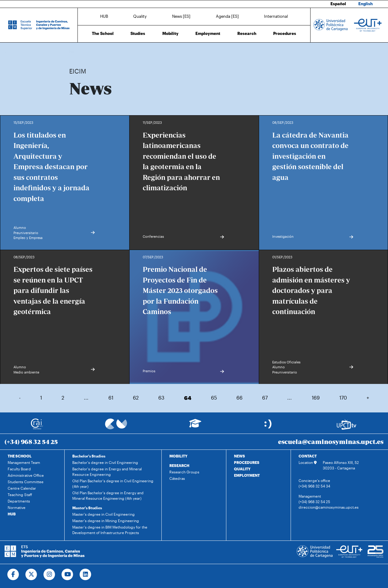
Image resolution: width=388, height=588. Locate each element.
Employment (208, 33)
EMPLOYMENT (247, 475)
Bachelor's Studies (89, 456)
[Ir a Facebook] (13, 575)
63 (161, 398)
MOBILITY (178, 456)
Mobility (170, 33)
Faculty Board (19, 469)
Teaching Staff (20, 495)
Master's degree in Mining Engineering (106, 521)
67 (265, 398)
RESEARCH (179, 465)
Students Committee (26, 482)
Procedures (285, 33)
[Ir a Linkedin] (86, 575)
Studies (138, 33)
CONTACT (308, 456)
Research (247, 33)
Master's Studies (87, 508)
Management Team (24, 462)
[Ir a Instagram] (49, 575)
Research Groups (184, 472)
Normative (17, 507)
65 (214, 398)
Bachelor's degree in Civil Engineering (105, 462)
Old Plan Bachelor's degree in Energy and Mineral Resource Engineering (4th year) (108, 495)
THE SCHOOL (20, 456)
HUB (104, 16)
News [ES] (181, 16)
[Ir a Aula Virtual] (195, 426)
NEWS (239, 456)
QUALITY (242, 469)
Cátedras (177, 478)
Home (74, 51)
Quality (140, 16)
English (365, 4)
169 (316, 398)
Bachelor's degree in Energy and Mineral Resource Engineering (107, 472)
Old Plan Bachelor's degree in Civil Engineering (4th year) (113, 484)
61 (111, 398)
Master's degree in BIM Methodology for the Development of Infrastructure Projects (110, 530)
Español (338, 4)
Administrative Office (26, 475)
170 (343, 398)
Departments (19, 501)
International (276, 16)
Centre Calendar (22, 488)
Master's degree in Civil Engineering (104, 514)
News (86, 51)
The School (103, 33)
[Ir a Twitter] (31, 575)
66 (239, 398)
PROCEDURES (247, 462)
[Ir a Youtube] (68, 575)
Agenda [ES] (227, 16)
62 (136, 398)
